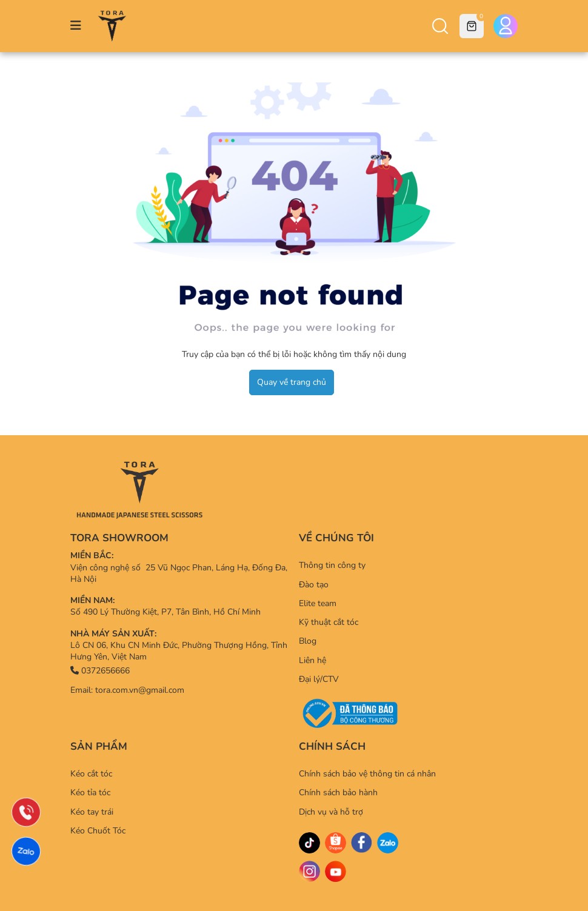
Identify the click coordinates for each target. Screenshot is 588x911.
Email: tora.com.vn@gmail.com (127, 690)
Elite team (318, 603)
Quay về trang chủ (292, 382)
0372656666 (100, 671)
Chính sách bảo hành (338, 793)
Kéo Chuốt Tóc (98, 831)
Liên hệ (312, 660)
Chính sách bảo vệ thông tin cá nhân (367, 774)
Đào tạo (314, 585)
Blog (308, 641)
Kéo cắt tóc (91, 774)
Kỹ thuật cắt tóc (329, 622)
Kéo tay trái (92, 812)
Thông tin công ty (332, 565)
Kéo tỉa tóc (90, 793)
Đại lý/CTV (319, 679)
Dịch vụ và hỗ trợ (331, 812)
